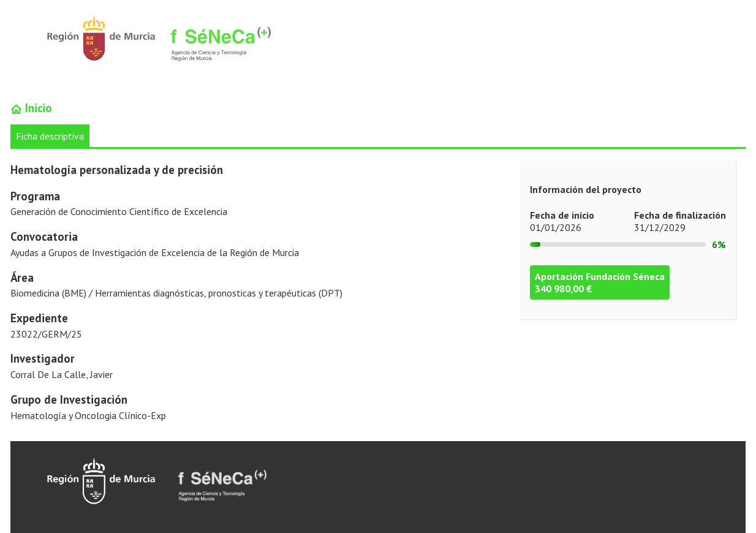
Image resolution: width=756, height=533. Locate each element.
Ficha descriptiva (50, 136)
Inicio (31, 108)
